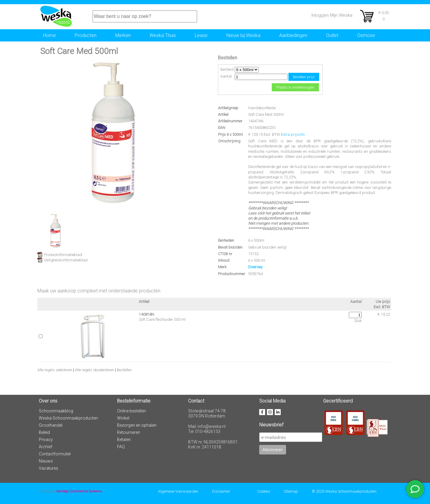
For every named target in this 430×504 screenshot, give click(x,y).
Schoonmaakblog (56, 411)
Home (49, 35)
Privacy (46, 440)
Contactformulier (55, 454)
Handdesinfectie (262, 108)
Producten (86, 35)
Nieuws (46, 461)
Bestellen (124, 370)
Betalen (124, 440)
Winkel (123, 418)
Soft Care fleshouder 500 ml (162, 319)
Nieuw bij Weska (243, 35)
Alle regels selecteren (55, 370)
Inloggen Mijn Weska (332, 15)
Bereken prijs (304, 77)
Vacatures (49, 468)
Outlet (332, 35)
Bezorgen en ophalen (137, 425)
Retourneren (129, 432)
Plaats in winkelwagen (295, 87)
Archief (46, 447)
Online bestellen (132, 411)
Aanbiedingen (293, 35)
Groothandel (51, 425)
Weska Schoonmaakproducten (68, 418)
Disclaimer (221, 491)
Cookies (264, 491)
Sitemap (291, 491)
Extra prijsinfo (293, 134)
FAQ (121, 447)
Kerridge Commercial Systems (79, 491)
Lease (201, 35)
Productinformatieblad (63, 255)
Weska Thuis (163, 35)
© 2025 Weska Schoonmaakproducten (344, 491)
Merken (123, 35)
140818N (146, 314)
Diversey (255, 267)
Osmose (366, 35)
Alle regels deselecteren (95, 370)
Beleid (44, 432)
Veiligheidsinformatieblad (66, 260)
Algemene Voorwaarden (178, 491)
